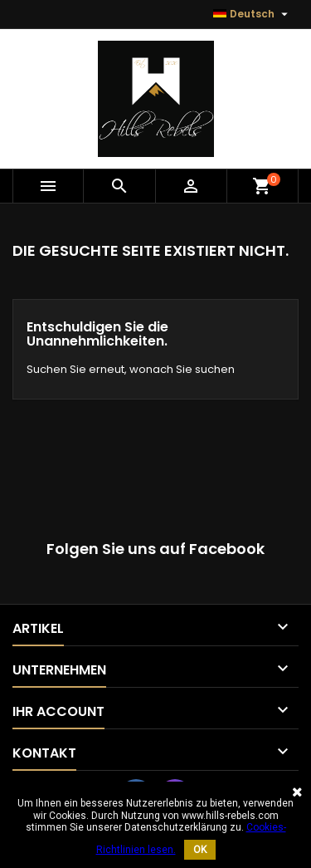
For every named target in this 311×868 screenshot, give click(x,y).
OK (200, 850)
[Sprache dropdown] (253, 14)
